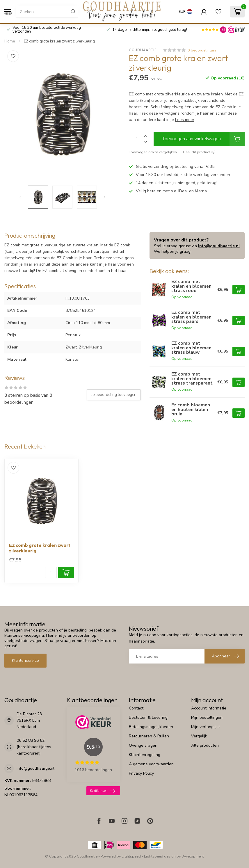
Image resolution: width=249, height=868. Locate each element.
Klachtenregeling (145, 755)
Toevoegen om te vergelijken (153, 152)
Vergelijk (199, 736)
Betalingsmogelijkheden (151, 727)
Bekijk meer (102, 791)
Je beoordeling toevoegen (114, 395)
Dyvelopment (193, 856)
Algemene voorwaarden (151, 764)
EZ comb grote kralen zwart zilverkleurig (59, 41)
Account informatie (209, 708)
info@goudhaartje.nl (219, 246)
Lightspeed (131, 856)
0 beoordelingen (202, 50)
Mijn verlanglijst (206, 727)
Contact (136, 708)
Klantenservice (25, 660)
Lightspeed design (160, 856)
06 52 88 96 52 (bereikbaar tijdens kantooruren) (34, 747)
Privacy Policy (141, 773)
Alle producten (205, 745)
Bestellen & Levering (148, 717)
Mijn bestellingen (207, 717)
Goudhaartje (143, 50)
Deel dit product (199, 152)
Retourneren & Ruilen (149, 736)
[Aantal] (51, 572)
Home (10, 41)
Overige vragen (143, 745)
